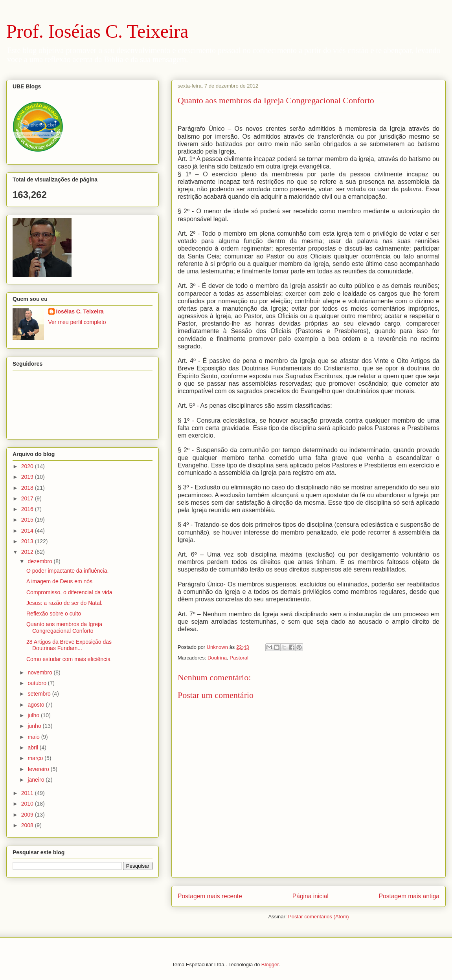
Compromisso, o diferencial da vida (69, 592)
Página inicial (311, 896)
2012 (28, 552)
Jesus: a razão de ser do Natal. (64, 603)
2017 (28, 498)
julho (34, 715)
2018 (28, 488)
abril (33, 747)
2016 (28, 509)
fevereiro (39, 769)
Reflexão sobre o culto (54, 614)
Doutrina (217, 658)
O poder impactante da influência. (67, 571)
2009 (28, 815)
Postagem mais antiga (409, 896)
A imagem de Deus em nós (59, 581)
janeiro (37, 780)
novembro (40, 672)
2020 (28, 466)
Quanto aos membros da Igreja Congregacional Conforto (64, 627)
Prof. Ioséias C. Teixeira (97, 31)
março (36, 758)
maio (34, 737)
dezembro (40, 561)
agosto (37, 705)
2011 (28, 793)
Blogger (270, 964)
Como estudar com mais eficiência (68, 659)
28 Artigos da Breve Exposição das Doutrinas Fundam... (69, 645)
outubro (38, 683)
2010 (28, 804)
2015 (28, 520)
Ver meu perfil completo (77, 322)
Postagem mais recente (210, 896)
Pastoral (239, 658)
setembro (40, 694)
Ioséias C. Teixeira (80, 311)
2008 (28, 825)
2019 (28, 477)
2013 (28, 541)
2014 (28, 531)
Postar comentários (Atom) (319, 917)
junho (35, 726)
